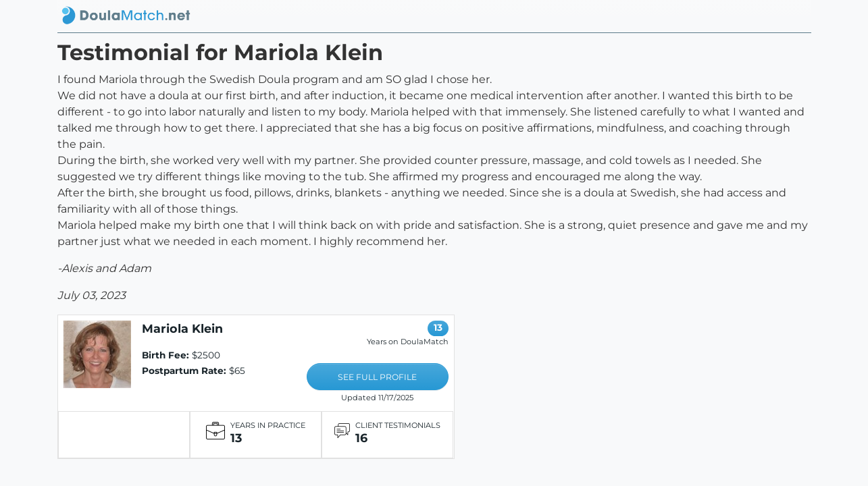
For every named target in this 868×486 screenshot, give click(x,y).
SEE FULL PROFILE (377, 377)
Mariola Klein (182, 328)
